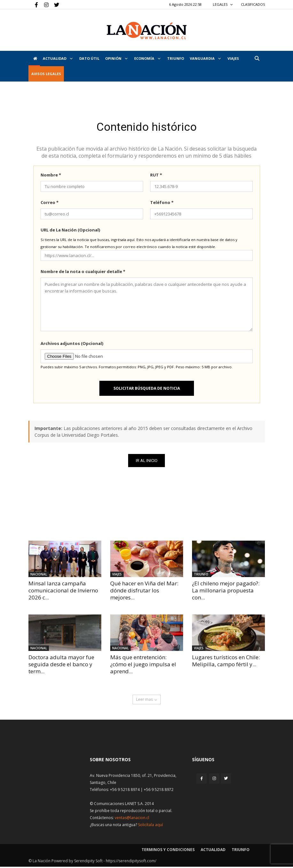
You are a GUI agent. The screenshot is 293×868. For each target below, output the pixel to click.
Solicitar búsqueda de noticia (147, 390)
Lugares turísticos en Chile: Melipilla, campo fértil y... (226, 662)
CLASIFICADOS (253, 4)
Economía (147, 58)
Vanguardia (205, 58)
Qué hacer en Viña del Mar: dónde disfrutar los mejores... (144, 592)
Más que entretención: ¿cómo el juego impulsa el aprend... (143, 665)
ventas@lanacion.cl (132, 819)
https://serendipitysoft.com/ (131, 862)
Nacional (39, 575)
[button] (257, 58)
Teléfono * (162, 204)
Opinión (116, 58)
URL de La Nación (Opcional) (70, 231)
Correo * (50, 204)
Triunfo (176, 58)
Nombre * (51, 176)
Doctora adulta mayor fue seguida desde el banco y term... (61, 665)
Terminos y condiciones (168, 851)
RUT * (156, 176)
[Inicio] (34, 59)
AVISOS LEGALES (46, 74)
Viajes (117, 575)
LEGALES (223, 4)
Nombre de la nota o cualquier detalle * (83, 273)
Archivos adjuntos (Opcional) (72, 345)
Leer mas (147, 701)
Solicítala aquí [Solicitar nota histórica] (150, 826)
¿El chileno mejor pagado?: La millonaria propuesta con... (226, 592)
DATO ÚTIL (89, 58)
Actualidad (58, 58)
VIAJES (233, 58)
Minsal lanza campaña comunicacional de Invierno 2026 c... (63, 592)
